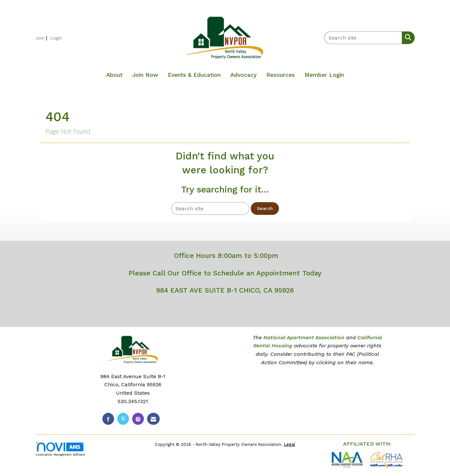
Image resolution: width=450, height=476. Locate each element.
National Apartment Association (304, 337)
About (114, 75)
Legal (289, 444)
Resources (281, 75)
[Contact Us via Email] (153, 419)
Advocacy (243, 75)
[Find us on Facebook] (108, 419)
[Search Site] (407, 37)
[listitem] (42, 38)
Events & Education (194, 75)
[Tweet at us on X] (123, 419)
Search (265, 208)
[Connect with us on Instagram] (138, 419)
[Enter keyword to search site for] (363, 38)
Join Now (145, 75)
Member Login (324, 75)
